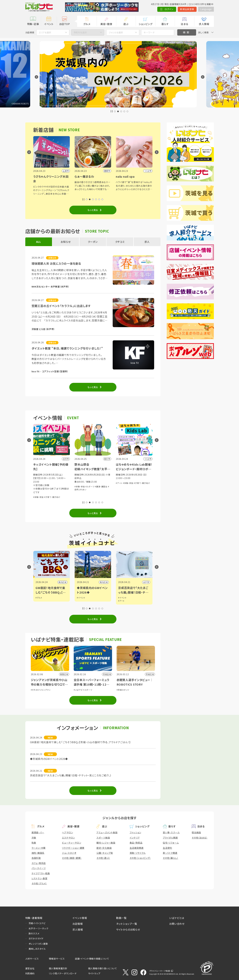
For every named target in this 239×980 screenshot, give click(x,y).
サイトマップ (94, 973)
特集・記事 (33, 24)
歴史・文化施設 (104, 848)
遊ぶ (126, 24)
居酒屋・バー (38, 832)
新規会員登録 (187, 9)
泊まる (184, 24)
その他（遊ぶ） (103, 858)
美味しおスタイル (37, 949)
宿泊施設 (196, 832)
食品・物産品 (136, 843)
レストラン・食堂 (40, 878)
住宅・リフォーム (171, 843)
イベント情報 (80, 918)
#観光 (38, 598)
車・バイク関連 (170, 853)
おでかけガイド (36, 938)
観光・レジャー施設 (106, 843)
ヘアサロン (67, 832)
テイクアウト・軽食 (41, 873)
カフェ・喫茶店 (39, 863)
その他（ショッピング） (140, 858)
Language (206, 9)
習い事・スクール (171, 832)
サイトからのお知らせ (128, 929)
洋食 (34, 838)
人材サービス (32, 959)
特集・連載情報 (34, 918)
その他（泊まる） (200, 838)
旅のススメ (34, 933)
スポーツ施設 (103, 838)
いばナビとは (177, 918)
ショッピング (146, 24)
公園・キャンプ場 (105, 853)
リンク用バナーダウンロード (63, 973)
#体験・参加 (38, 490)
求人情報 (204, 24)
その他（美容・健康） (72, 858)
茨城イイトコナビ (37, 923)
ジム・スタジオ (69, 853)
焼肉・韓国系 (38, 853)
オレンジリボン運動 (38, 944)
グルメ (87, 24)
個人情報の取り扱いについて (103, 968)
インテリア (135, 838)
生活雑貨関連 (137, 848)
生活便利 (167, 848)
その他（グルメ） (39, 883)
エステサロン (68, 838)
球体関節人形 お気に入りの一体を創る (56, 263)
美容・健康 (106, 24)
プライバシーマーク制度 (160, 971)
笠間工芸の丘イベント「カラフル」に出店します (61, 306)
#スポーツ (131, 486)
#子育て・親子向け (52, 490)
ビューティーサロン (71, 843)
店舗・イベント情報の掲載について (92, 959)
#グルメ (80, 598)
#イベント (122, 598)
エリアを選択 (45, 32)
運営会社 (30, 968)
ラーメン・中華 (39, 848)
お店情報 (78, 924)
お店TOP (65, 24)
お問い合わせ (177, 924)
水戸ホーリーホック (38, 928)
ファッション (135, 832)
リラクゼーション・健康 (73, 848)
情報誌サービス (57, 959)
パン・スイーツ (39, 868)
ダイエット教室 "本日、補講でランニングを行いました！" (67, 348)
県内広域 (104, 582)
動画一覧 (121, 918)
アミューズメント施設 (107, 832)
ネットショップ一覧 (127, 924)
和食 (34, 843)
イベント (49, 24)
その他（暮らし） (170, 858)
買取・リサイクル (138, 853)
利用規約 (30, 973)
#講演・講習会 (142, 486)
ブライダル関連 (170, 838)
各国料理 (36, 858)
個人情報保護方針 (58, 968)
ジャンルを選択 (116, 32)
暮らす (165, 24)
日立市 (63, 582)
